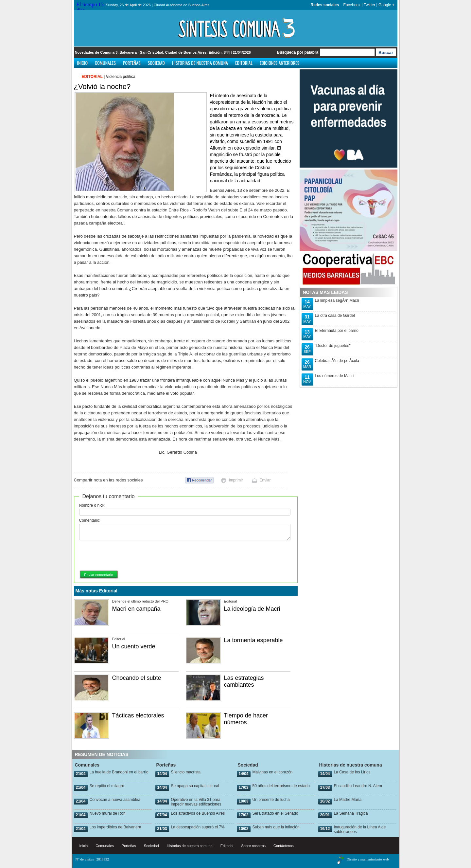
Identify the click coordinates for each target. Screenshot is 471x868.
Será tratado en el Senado (275, 813)
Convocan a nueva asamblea (115, 800)
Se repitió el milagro (107, 786)
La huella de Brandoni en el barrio (119, 772)
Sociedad (156, 63)
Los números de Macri (334, 376)
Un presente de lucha (271, 800)
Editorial (244, 63)
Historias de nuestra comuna (200, 63)
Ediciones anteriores (279, 63)
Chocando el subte (137, 678)
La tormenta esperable (253, 640)
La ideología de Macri (252, 609)
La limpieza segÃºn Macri (337, 300)
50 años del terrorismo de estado (281, 786)
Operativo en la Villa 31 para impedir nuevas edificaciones (196, 802)
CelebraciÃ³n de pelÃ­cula (337, 361)
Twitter (369, 5)
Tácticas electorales (138, 715)
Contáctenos (284, 846)
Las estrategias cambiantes (244, 681)
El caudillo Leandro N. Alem (358, 786)
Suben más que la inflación (276, 827)
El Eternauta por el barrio (337, 331)
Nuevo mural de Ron (108, 813)
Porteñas (132, 63)
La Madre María (348, 800)
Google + (386, 5)
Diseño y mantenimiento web (368, 859)
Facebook (352, 5)
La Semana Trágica (351, 813)
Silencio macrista (186, 772)
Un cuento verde (134, 646)
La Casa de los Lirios (352, 772)
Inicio (83, 63)
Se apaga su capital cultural (195, 786)
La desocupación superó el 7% (198, 827)
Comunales (105, 63)
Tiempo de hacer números (246, 719)
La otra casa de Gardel (335, 316)
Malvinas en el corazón (273, 772)
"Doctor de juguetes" (333, 346)
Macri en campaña (136, 609)
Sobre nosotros (254, 846)
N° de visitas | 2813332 (92, 859)
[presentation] (129, 556)
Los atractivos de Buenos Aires (198, 813)
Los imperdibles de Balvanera (115, 827)
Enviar (265, 480)
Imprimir (236, 480)
